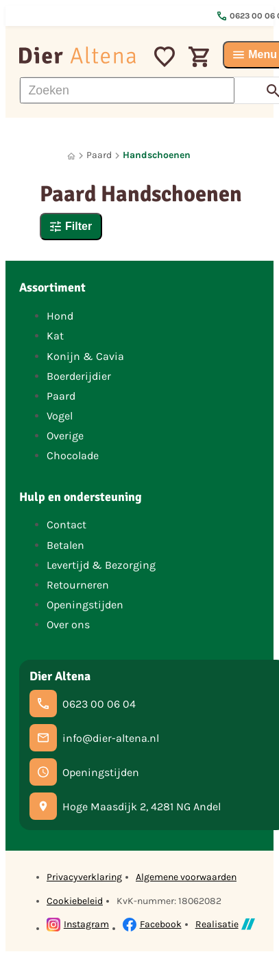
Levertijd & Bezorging (101, 565)
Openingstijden (85, 605)
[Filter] (71, 227)
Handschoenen (157, 155)
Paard (99, 155)
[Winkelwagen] (199, 55)
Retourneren (78, 585)
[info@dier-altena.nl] (94, 738)
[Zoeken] (127, 90)
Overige (65, 436)
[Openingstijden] (84, 772)
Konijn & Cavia (85, 356)
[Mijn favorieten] (165, 55)
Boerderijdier (79, 376)
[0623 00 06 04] (83, 704)
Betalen (65, 545)
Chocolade (73, 455)
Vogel (60, 416)
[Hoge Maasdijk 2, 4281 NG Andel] (125, 806)
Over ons (68, 624)
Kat (55, 336)
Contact (66, 525)
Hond (60, 316)
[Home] (71, 156)
